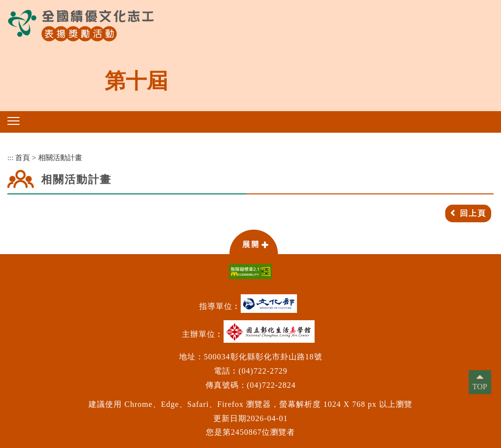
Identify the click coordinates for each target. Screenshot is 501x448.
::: (11, 157)
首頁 (23, 157)
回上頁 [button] (473, 213)
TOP (480, 387)
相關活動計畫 (60, 157)
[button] (13, 121)
